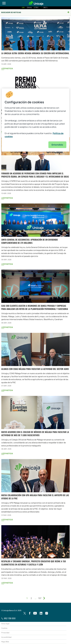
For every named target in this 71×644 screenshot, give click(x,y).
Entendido (57, 145)
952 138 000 (8, 618)
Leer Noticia (7, 68)
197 (40, 598)
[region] (35, 120)
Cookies (4, 628)
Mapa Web (5, 642)
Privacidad (5, 633)
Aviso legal (5, 624)
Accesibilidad (6, 637)
